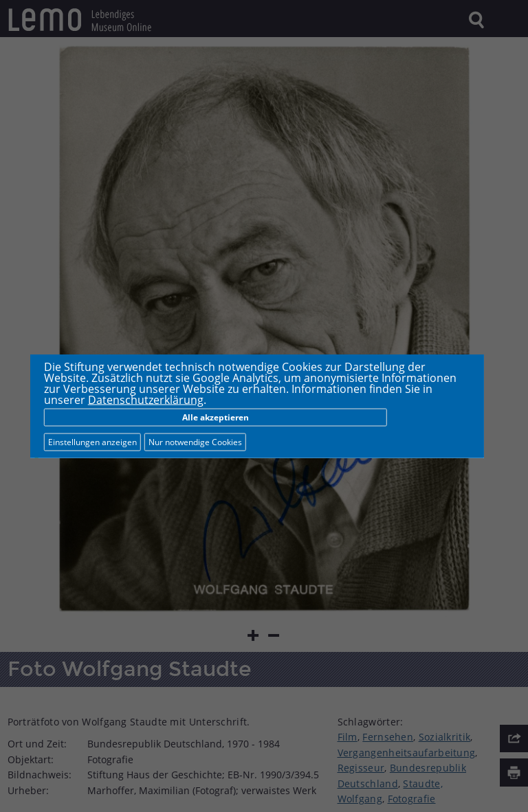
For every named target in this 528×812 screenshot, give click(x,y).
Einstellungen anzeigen (92, 442)
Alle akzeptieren (216, 417)
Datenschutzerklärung (146, 400)
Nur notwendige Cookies (195, 442)
